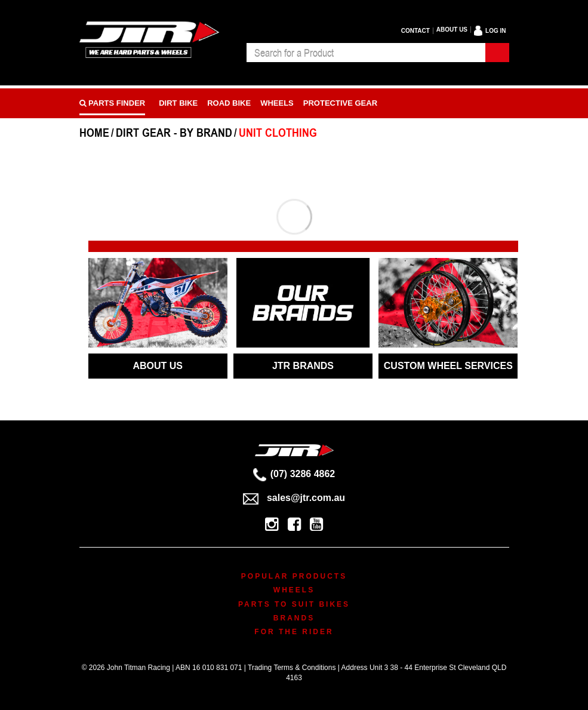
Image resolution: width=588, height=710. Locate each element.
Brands (294, 618)
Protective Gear (340, 103)
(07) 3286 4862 (294, 474)
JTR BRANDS (303, 366)
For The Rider (294, 632)
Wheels (277, 103)
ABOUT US (158, 366)
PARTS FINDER (113, 103)
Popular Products (294, 576)
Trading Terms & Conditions (292, 668)
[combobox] (366, 53)
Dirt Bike (178, 103)
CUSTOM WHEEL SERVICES (448, 366)
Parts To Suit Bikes (294, 604)
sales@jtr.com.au (294, 498)
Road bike (229, 103)
